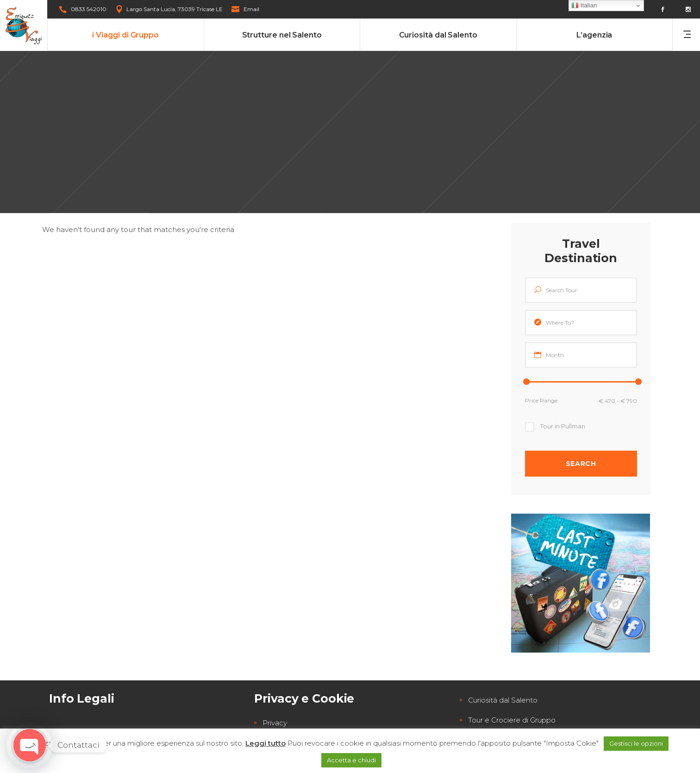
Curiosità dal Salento (503, 700)
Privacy (275, 723)
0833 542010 (89, 9)
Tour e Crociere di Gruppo (512, 720)
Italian (584, 6)
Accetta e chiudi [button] (351, 760)
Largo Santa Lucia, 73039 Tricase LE (175, 9)
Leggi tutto (266, 743)
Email (251, 9)
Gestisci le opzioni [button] (636, 743)
